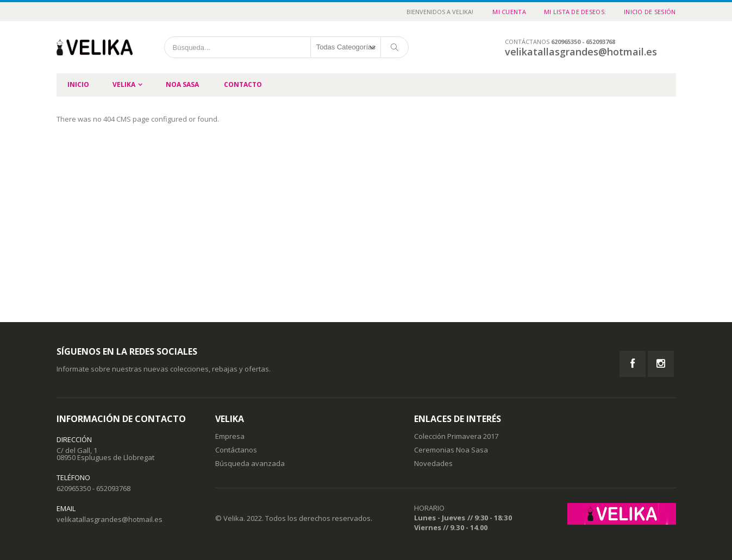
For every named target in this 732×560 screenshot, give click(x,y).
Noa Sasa (182, 84)
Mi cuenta (509, 12)
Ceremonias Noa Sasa (451, 450)
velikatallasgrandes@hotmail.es (110, 519)
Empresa (230, 436)
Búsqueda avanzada (250, 463)
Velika (124, 84)
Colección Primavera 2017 (456, 436)
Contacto (243, 84)
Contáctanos (236, 450)
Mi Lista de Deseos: (575, 12)
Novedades (433, 463)
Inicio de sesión (650, 12)
